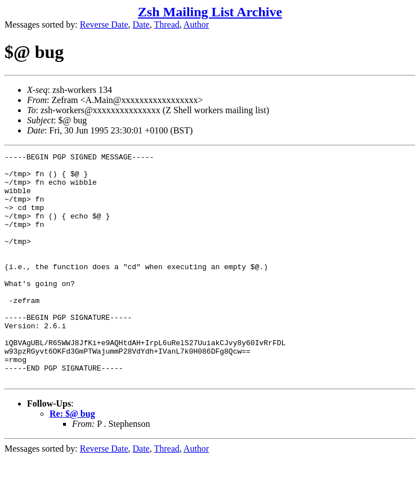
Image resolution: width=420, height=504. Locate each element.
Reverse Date (104, 24)
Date (141, 24)
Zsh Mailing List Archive (210, 12)
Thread (166, 24)
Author (196, 24)
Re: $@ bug (72, 459)
